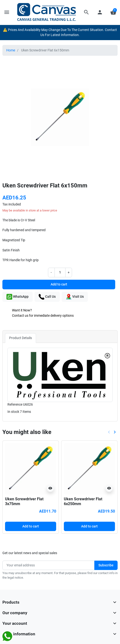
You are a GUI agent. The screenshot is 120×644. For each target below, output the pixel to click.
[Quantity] (60, 272)
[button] (86, 12)
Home (11, 50)
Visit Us (75, 297)
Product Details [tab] (21, 338)
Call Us (47, 297)
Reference (15, 405)
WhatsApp (18, 297)
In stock (13, 412)
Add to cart (59, 284)
